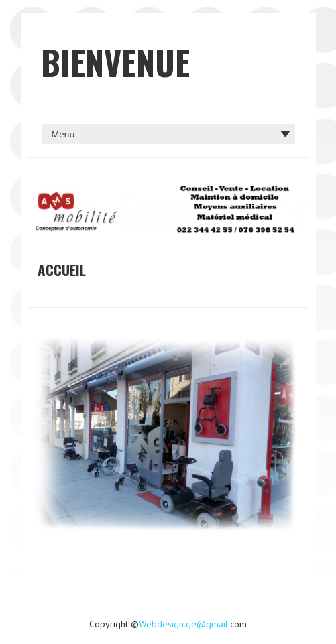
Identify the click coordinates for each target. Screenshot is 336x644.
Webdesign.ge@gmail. (184, 624)
